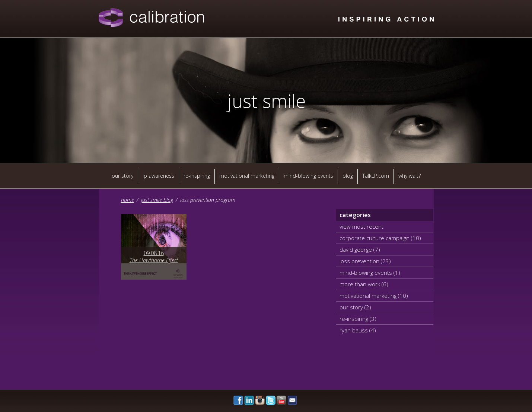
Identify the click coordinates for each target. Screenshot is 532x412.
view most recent (361, 226)
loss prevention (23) (365, 261)
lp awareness (158, 176)
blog (348, 176)
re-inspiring (197, 176)
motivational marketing (247, 176)
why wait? (410, 176)
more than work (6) (364, 284)
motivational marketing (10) (374, 296)
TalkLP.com (376, 176)
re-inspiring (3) (358, 319)
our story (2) (355, 307)
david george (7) (360, 250)
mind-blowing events (308, 176)
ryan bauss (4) (358, 330)
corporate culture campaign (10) (380, 238)
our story (122, 176)
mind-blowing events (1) (370, 273)
